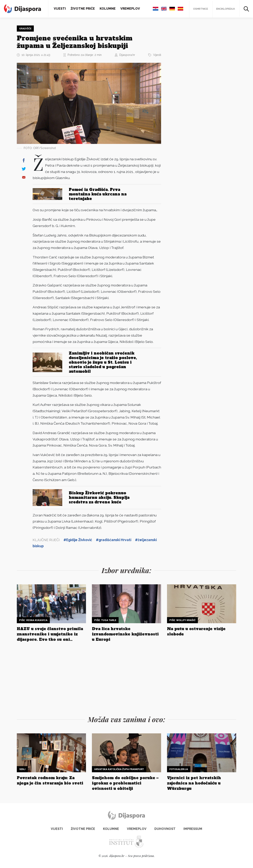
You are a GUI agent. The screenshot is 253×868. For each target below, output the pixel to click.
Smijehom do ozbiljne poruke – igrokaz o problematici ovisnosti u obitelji (125, 783)
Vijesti (60, 8)
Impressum (193, 829)
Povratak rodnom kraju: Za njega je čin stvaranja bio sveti (50, 780)
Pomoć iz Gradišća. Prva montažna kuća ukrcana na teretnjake (98, 194)
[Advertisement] (197, 84)
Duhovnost (165, 829)
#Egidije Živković (78, 540)
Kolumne (108, 8)
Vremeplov (130, 8)
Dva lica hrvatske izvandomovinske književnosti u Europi (125, 634)
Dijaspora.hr (127, 54)
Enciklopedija (225, 9)
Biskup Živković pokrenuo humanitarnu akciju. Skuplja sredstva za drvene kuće (99, 497)
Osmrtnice (200, 9)
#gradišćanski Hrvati (114, 540)
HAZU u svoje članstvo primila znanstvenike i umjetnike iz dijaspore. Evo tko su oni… (50, 634)
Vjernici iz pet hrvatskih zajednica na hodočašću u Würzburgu (194, 783)
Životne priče (83, 8)
